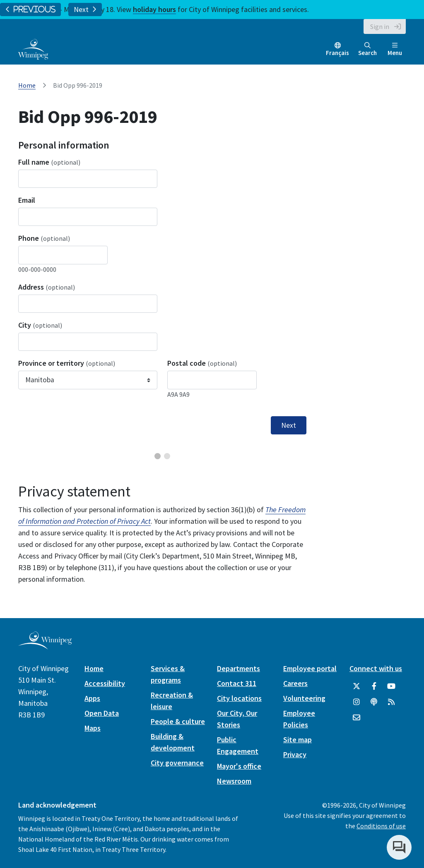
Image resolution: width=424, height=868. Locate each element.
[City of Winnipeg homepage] (45, 646)
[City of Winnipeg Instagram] (357, 702)
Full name (49, 162)
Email (27, 200)
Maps (93, 728)
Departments (238, 668)
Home (27, 85)
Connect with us (376, 668)
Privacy (295, 754)
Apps (92, 698)
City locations (239, 698)
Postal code (202, 363)
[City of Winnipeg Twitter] (357, 686)
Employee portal (310, 668)
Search (367, 49)
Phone (44, 238)
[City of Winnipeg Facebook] (374, 686)
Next (85, 10)
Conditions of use (381, 826)
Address (47, 287)
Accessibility (105, 683)
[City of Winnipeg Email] (357, 718)
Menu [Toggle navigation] (395, 49)
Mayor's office (239, 766)
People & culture (178, 721)
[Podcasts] (374, 702)
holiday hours (154, 9)
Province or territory (67, 363)
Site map (298, 740)
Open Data (102, 713)
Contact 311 (237, 683)
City (40, 325)
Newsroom (234, 781)
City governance (177, 763)
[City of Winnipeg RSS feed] (391, 702)
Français (337, 53)
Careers (295, 683)
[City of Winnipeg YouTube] (391, 686)
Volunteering (304, 698)
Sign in (380, 26)
